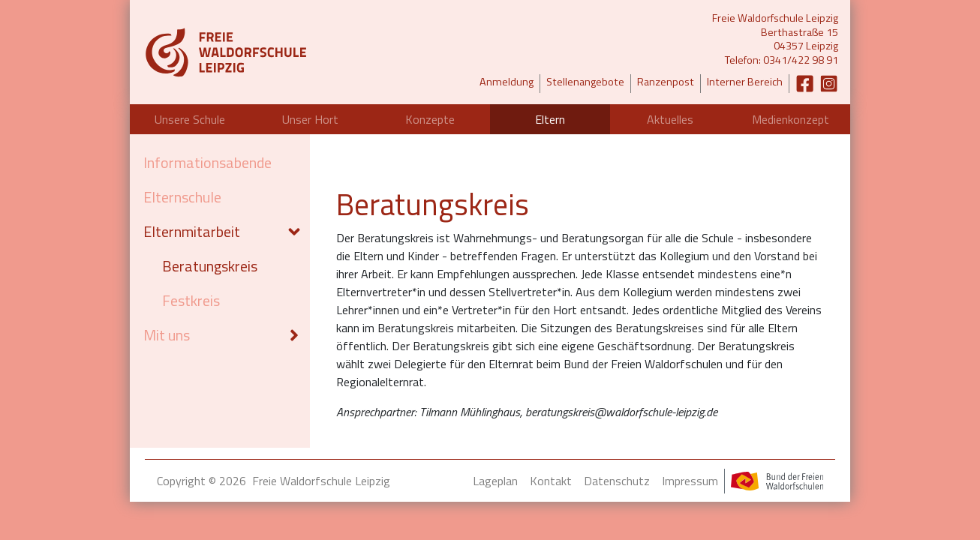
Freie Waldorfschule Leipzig (321, 481)
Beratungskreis (210, 266)
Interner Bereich (745, 82)
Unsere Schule (190, 119)
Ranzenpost (666, 82)
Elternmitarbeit (192, 231)
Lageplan (495, 481)
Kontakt (551, 481)
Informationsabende (207, 162)
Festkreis (191, 300)
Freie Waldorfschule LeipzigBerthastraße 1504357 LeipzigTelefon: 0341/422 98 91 (775, 39)
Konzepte (430, 119)
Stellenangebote (585, 82)
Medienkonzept (791, 119)
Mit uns (167, 335)
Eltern (550, 119)
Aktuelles (670, 119)
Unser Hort (310, 119)
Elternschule (182, 197)
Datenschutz (617, 481)
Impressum (690, 481)
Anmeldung (507, 82)
